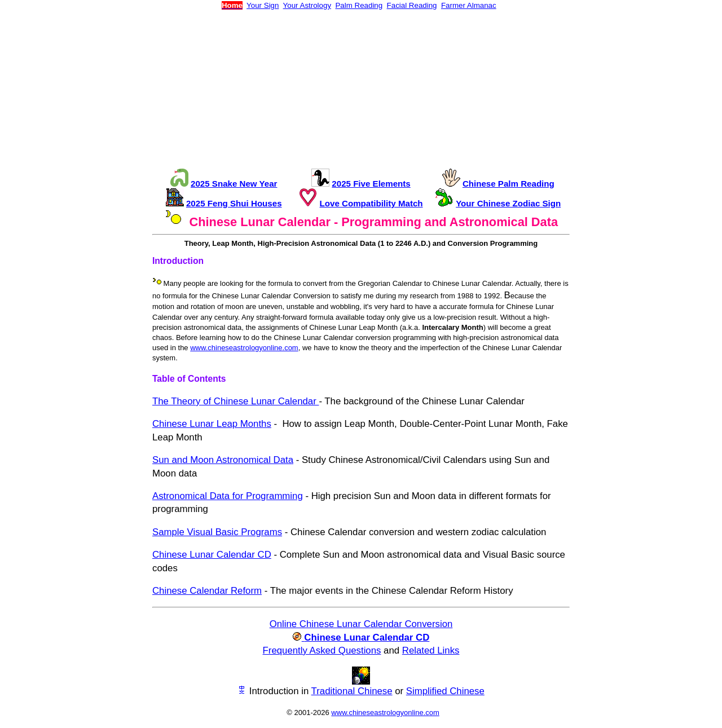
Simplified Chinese (445, 691)
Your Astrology (307, 5)
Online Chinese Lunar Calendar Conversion (361, 624)
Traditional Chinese (352, 691)
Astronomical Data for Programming (228, 496)
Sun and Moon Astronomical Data (223, 460)
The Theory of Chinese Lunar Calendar (235, 401)
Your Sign (263, 5)
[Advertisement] (361, 89)
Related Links (431, 650)
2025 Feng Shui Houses (234, 203)
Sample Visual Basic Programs (217, 532)
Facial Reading (412, 5)
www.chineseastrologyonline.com (244, 348)
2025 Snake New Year (234, 184)
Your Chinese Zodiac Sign (508, 203)
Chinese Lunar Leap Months (212, 424)
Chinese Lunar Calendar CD (212, 555)
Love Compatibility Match (371, 203)
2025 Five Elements (371, 184)
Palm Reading (359, 5)
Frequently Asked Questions (322, 650)
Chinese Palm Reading (509, 184)
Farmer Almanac (469, 5)
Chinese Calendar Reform (207, 591)
